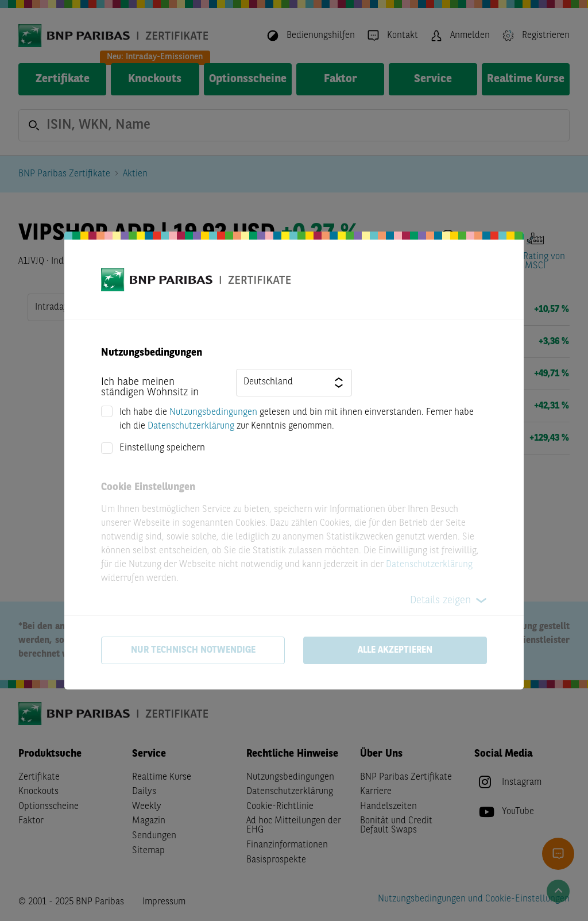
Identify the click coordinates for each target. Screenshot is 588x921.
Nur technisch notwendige (193, 650)
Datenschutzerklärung (191, 426)
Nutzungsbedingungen (213, 413)
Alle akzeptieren (395, 650)
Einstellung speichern (162, 448)
